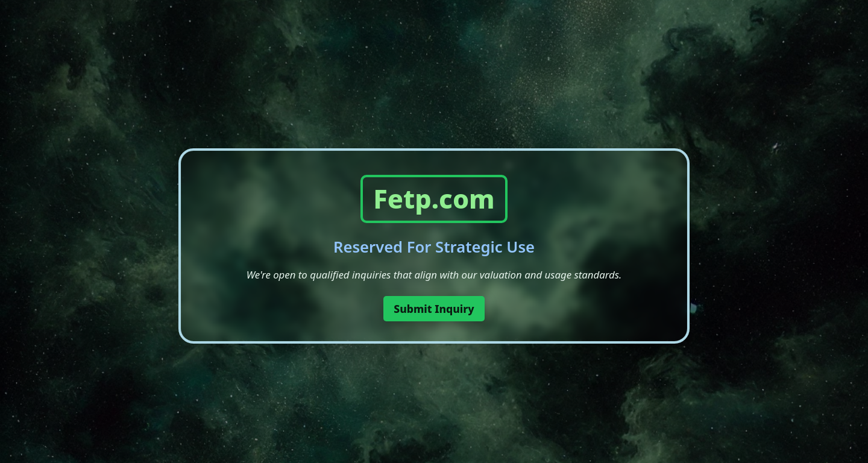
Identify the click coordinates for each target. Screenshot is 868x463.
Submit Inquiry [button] (434, 309)
